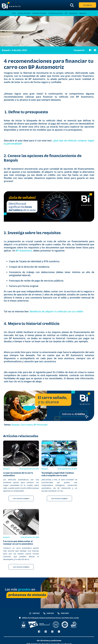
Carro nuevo (26, 425)
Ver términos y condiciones (49, 640)
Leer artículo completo (21, 498)
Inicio (14, 13)
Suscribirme (88, 5)
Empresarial (73, 13)
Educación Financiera (40, 13)
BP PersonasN (41, 425)
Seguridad (83, 13)
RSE (66, 13)
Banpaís (16, 425)
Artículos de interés (24, 13)
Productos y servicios (56, 13)
